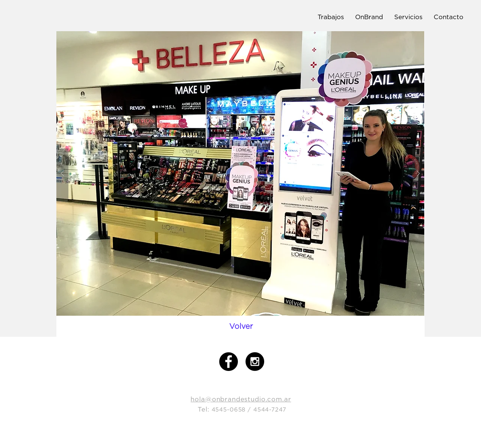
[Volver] (241, 326)
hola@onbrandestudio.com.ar (241, 399)
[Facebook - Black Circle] (228, 362)
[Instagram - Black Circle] (255, 362)
